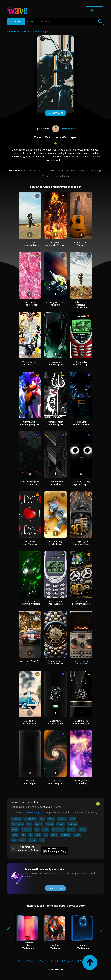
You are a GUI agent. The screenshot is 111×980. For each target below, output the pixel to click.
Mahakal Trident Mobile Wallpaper (56, 423)
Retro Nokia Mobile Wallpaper (81, 363)
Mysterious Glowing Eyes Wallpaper (81, 483)
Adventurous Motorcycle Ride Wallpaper (81, 305)
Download (56, 113)
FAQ (82, 961)
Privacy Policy (70, 961)
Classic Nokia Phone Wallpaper (56, 603)
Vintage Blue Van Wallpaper (30, 722)
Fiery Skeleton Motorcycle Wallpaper (56, 244)
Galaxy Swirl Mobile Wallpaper (56, 782)
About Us (32, 961)
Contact (22, 961)
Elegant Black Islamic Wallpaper (81, 722)
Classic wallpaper (40, 31)
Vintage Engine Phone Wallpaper (81, 543)
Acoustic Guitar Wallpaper (81, 244)
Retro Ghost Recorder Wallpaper (81, 603)
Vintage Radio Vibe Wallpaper (81, 662)
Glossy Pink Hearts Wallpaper (30, 303)
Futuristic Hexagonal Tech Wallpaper (30, 483)
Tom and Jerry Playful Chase (56, 543)
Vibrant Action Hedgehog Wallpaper (30, 423)
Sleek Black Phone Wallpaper (30, 782)
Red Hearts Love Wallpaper (30, 543)
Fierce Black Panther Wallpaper (81, 423)
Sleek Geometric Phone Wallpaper (56, 483)
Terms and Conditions (50, 961)
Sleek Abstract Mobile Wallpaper (56, 363)
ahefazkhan (64, 128)
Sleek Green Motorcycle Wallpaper (30, 603)
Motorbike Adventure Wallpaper (30, 244)
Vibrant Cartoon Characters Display (30, 363)
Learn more (55, 888)
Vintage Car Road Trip (30, 661)
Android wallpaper (32, 812)
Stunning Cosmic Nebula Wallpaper (81, 782)
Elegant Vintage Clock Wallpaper (56, 662)
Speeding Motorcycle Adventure (56, 303)
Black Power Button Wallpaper (56, 722)
